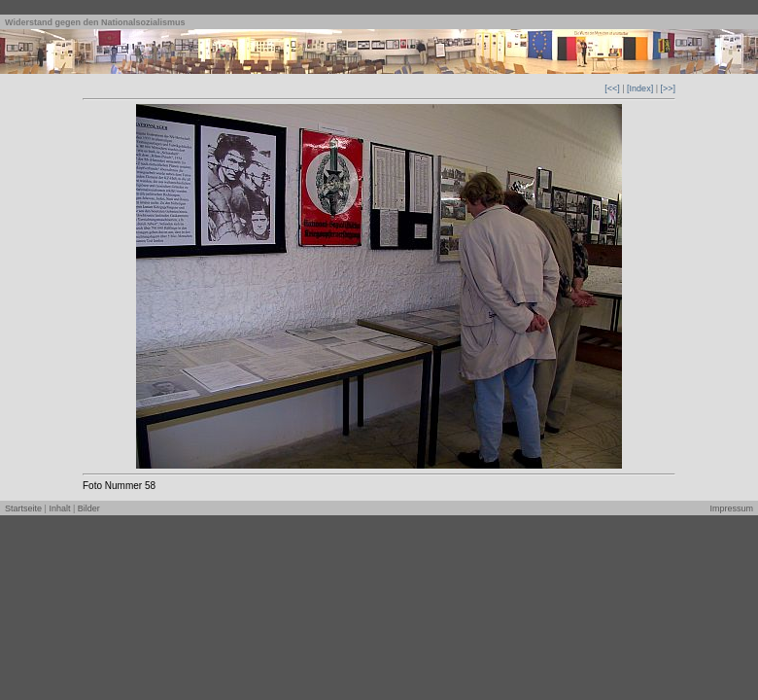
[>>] (668, 88)
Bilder (89, 508)
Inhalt (59, 508)
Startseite (23, 508)
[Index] (640, 88)
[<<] (612, 88)
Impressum (731, 508)
